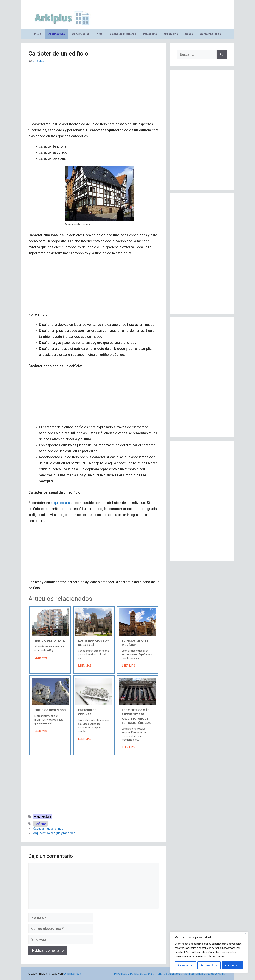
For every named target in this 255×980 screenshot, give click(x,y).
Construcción (81, 34)
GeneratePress (72, 974)
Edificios (41, 824)
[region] (209, 952)
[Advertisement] (94, 95)
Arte (100, 34)
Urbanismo (171, 34)
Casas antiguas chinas (48, 829)
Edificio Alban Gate (50, 641)
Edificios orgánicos (50, 710)
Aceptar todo (233, 965)
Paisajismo (150, 34)
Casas (189, 34)
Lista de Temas (193, 974)
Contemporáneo (210, 34)
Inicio (38, 34)
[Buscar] (222, 54)
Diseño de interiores (123, 34)
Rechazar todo (209, 965)
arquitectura (60, 503)
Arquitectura (57, 34)
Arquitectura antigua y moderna (54, 833)
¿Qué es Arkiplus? (215, 974)
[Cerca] (246, 933)
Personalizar (185, 965)
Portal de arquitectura (169, 974)
